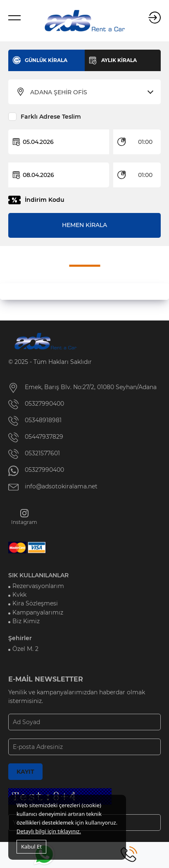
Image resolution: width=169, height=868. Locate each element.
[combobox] (90, 92)
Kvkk (19, 595)
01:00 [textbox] (145, 142)
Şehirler (20, 638)
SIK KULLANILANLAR (38, 575)
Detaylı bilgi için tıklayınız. (49, 831)
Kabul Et (31, 846)
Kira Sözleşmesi (35, 603)
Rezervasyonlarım (38, 586)
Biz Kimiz (26, 621)
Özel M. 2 (25, 649)
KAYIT (25, 772)
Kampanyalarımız (38, 612)
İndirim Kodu (45, 200)
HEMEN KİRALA (84, 225)
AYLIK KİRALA (119, 60)
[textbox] (90, 92)
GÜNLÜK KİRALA (46, 60)
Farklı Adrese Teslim (51, 117)
